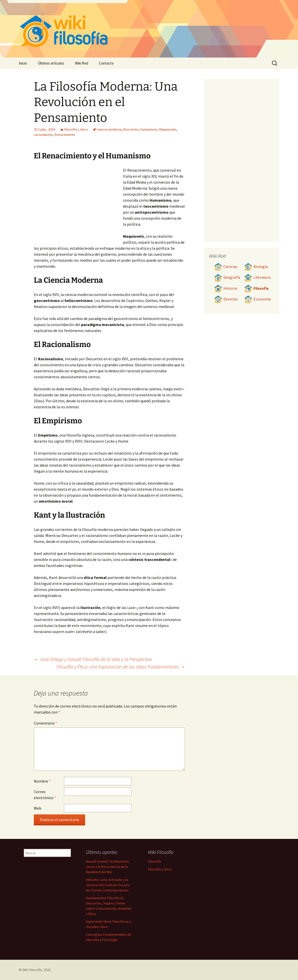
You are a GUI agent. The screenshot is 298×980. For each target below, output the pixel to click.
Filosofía (256, 288)
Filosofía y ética (76, 129)
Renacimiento (65, 135)
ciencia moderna (109, 129)
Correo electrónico (45, 795)
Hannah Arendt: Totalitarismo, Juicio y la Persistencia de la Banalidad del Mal (108, 867)
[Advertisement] (78, 205)
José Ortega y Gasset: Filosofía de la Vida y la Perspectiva (93, 659)
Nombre (42, 781)
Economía (257, 299)
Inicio (23, 63)
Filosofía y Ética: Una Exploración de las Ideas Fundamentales (121, 667)
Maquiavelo (168, 129)
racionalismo (43, 135)
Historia (226, 288)
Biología (256, 267)
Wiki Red (82, 63)
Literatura (257, 277)
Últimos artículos (51, 63)
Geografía (227, 277)
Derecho (226, 299)
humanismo (149, 129)
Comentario (45, 723)
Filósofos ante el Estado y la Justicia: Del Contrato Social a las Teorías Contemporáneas (108, 885)
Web (38, 808)
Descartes (131, 129)
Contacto (106, 63)
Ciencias (226, 267)
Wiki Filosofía (32, 970)
